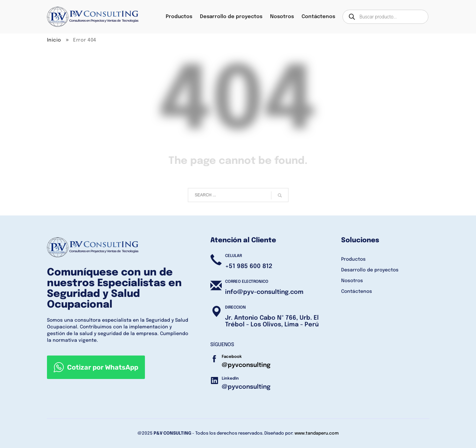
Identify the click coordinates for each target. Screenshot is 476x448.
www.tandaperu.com (317, 433)
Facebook (232, 357)
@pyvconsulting (246, 365)
